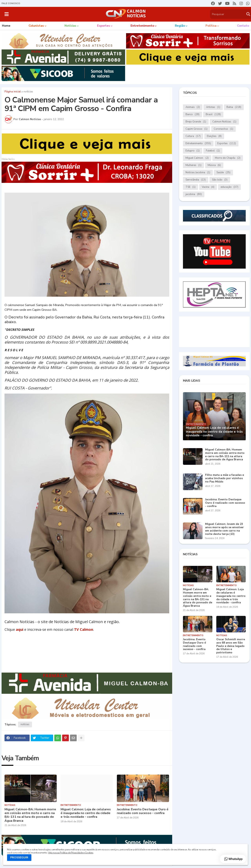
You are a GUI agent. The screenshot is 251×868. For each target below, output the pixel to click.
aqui (20, 629)
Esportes (227, 144)
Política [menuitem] (211, 26)
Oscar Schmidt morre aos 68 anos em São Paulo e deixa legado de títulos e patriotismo (231, 646)
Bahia (234, 107)
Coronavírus (223, 129)
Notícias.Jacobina (198, 173)
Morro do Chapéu (228, 158)
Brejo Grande (196, 122)
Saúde (223, 173)
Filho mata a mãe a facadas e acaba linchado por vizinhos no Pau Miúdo (225, 478)
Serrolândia (196, 180)
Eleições (214, 136)
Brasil (213, 114)
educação (229, 187)
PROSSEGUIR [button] (19, 858)
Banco (192, 114)
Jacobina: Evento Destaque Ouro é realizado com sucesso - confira (143, 811)
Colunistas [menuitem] (36, 26)
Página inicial (13, 92)
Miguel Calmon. (197, 158)
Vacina (208, 187)
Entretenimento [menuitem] (142, 26)
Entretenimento (198, 144)
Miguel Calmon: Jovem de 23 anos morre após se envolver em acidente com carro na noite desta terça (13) (224, 529)
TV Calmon (84, 629)
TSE (191, 187)
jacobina (194, 194)
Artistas (213, 107)
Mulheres (193, 165)
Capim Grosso (196, 129)
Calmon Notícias (224, 122)
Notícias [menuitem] (70, 26)
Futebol (213, 151)
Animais (193, 107)
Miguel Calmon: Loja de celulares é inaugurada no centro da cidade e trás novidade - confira (86, 813)
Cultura (193, 136)
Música (214, 165)
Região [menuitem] (180, 26)
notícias (28, 92)
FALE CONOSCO (11, 3)
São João (220, 180)
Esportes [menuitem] (104, 26)
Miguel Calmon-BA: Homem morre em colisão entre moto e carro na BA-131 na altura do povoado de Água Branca (30, 815)
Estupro (193, 151)
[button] (7, 14)
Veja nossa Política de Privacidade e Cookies (71, 853)
